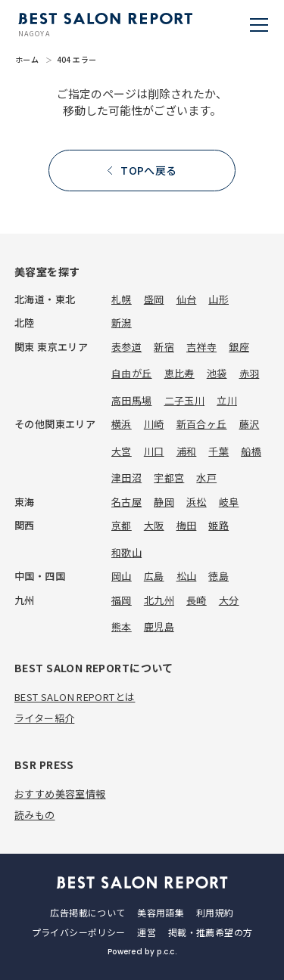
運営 (147, 932)
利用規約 (215, 912)
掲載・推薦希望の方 (210, 932)
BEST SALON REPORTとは (75, 697)
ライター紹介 (44, 718)
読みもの (35, 815)
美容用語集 (161, 912)
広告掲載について (87, 912)
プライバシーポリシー (79, 932)
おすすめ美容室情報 (60, 794)
